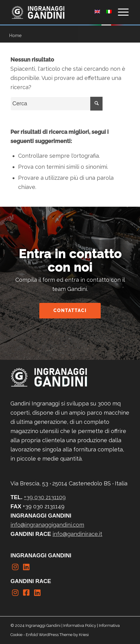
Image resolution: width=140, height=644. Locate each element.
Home (15, 36)
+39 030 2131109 (45, 497)
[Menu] (120, 12)
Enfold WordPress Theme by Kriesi (57, 635)
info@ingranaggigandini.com (47, 525)
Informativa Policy (80, 625)
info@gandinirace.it (77, 534)
